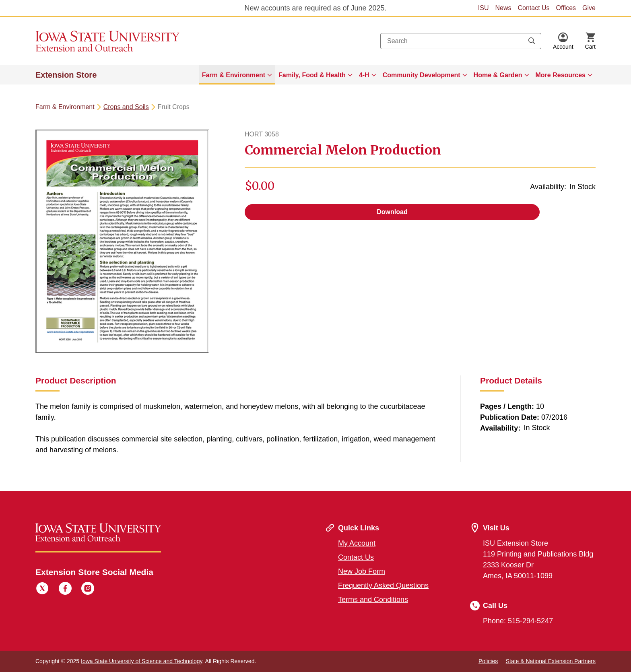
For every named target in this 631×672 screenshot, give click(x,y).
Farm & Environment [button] (234, 75)
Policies (488, 661)
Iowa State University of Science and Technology (141, 661)
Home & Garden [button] (498, 75)
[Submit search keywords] (532, 41)
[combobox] (461, 41)
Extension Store (66, 75)
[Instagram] (88, 590)
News (503, 8)
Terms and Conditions (373, 600)
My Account (357, 543)
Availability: (548, 187)
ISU (484, 8)
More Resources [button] (561, 75)
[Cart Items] (590, 41)
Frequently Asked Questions (383, 585)
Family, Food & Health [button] (312, 75)
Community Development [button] (422, 75)
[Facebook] (65, 590)
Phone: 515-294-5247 (518, 621)
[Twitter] (42, 590)
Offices (566, 8)
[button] (563, 41)
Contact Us (533, 8)
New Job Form (362, 571)
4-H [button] (364, 75)
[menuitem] (237, 75)
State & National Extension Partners (551, 661)
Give (589, 8)
